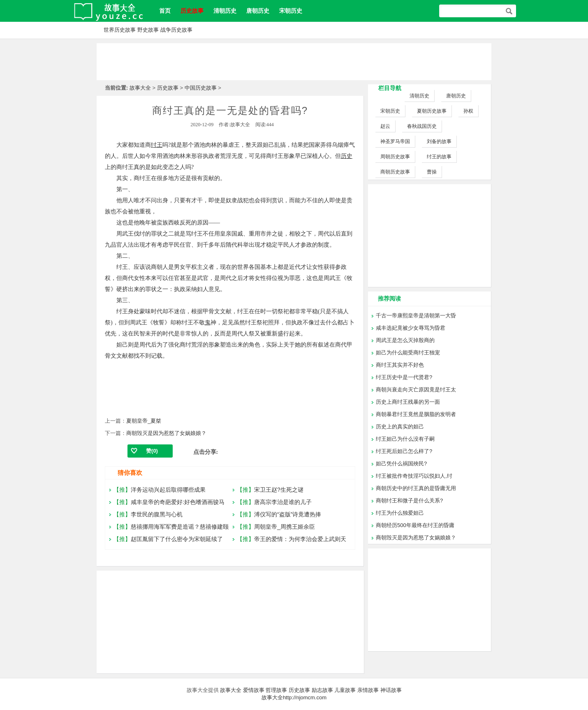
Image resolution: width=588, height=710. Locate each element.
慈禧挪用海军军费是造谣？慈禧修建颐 (180, 527)
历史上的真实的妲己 (400, 427)
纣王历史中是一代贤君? (404, 377)
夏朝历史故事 (432, 111)
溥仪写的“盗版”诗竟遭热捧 (288, 514)
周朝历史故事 (395, 157)
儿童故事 (345, 690)
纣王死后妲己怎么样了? (404, 451)
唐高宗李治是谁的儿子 (283, 502)
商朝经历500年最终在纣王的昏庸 (415, 525)
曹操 (432, 172)
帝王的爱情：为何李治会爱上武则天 (300, 539)
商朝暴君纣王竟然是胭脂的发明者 (416, 414)
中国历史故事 (201, 88)
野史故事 (148, 30)
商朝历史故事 (395, 172)
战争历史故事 (176, 30)
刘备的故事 (439, 141)
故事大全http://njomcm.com (294, 697)
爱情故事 (254, 690)
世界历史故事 (120, 30)
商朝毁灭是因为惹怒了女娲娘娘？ (166, 433)
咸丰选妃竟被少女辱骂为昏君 (411, 328)
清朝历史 (225, 11)
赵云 (385, 126)
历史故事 (168, 88)
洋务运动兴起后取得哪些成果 (168, 490)
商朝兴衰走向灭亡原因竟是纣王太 (416, 390)
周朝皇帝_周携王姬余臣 (285, 527)
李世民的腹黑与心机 (157, 514)
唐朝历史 (258, 11)
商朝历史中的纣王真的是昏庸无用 (416, 488)
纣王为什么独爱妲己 (400, 513)
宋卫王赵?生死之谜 (279, 490)
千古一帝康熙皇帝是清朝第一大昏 (416, 316)
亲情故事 (368, 690)
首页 (165, 11)
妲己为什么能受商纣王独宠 (408, 353)
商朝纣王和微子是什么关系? (409, 501)
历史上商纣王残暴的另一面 (408, 402)
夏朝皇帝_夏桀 (144, 421)
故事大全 (140, 88)
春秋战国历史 (422, 126)
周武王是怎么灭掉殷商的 (405, 340)
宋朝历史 (291, 11)
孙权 (468, 111)
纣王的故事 (439, 157)
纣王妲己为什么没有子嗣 (405, 439)
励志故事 (322, 690)
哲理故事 (276, 690)
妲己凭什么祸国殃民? (401, 464)
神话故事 (391, 690)
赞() (152, 451)
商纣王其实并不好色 (400, 365)
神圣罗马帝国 (395, 141)
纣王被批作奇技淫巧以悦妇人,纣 (414, 476)
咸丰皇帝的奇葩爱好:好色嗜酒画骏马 (178, 502)
